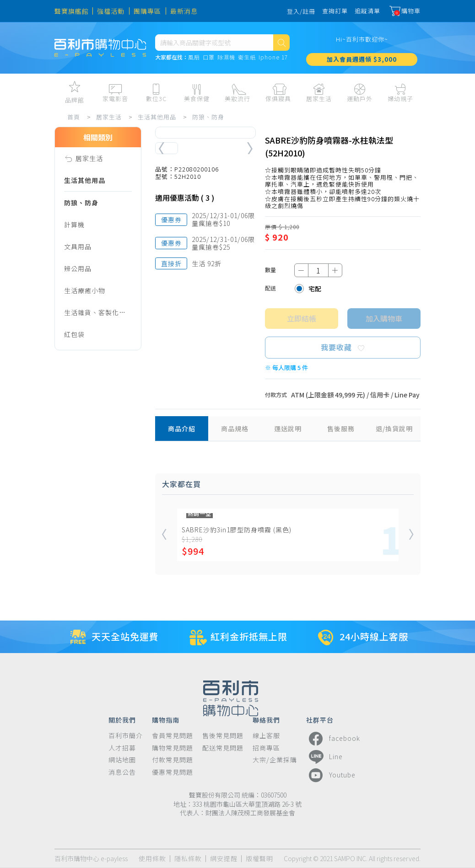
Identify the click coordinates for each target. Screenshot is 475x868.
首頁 (74, 117)
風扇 (194, 57)
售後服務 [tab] (341, 429)
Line (324, 757)
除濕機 (226, 57)
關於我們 (122, 719)
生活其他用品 (157, 117)
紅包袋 (74, 334)
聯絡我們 (266, 719)
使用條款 (152, 859)
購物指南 (166, 719)
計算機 (74, 225)
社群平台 (320, 719)
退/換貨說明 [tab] (394, 429)
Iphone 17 (273, 57)
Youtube (331, 775)
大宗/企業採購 (275, 760)
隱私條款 (188, 859)
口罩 (209, 57)
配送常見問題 (223, 748)
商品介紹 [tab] (182, 429)
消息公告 (122, 772)
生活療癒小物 (85, 290)
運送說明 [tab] (288, 429)
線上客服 (266, 736)
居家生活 (109, 117)
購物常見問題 (173, 748)
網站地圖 (122, 760)
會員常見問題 (173, 736)
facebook (333, 739)
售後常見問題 (223, 736)
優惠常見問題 (173, 772)
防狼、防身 (208, 117)
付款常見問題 (173, 760)
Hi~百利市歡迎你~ (362, 39)
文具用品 (78, 246)
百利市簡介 (126, 736)
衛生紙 (247, 57)
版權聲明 (259, 859)
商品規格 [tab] (235, 429)
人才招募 (122, 748)
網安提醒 (224, 859)
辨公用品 (78, 268)
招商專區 (266, 748)
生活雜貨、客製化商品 (95, 316)
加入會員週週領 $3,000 (362, 59)
